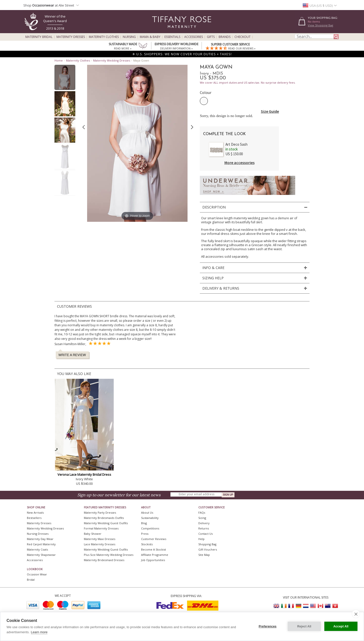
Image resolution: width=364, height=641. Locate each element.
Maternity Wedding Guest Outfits (106, 523)
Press (145, 534)
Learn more (39, 632)
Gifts (211, 37)
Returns (204, 528)
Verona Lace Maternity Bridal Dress (84, 474)
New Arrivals (35, 513)
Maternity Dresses (71, 37)
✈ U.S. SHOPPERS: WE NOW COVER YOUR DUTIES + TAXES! (182, 54)
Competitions (150, 528)
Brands (225, 37)
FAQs (202, 513)
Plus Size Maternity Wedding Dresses (109, 555)
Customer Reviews (154, 539)
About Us (147, 513)
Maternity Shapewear (41, 555)
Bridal (31, 580)
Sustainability (150, 518)
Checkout (242, 37)
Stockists (147, 544)
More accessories (239, 163)
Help (201, 539)
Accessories (194, 37)
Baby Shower (93, 534)
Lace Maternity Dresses (100, 544)
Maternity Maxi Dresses (100, 539)
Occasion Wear (37, 574)
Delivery (204, 523)
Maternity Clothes (104, 37)
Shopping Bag (207, 544)
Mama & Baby (150, 37)
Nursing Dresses (38, 534)
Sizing (202, 518)
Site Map (204, 555)
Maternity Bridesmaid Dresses (104, 560)
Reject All (304, 626)
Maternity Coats (37, 549)
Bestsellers (34, 518)
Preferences (268, 626)
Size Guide (270, 111)
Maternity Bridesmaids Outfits (104, 518)
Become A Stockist (154, 549)
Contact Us (205, 534)
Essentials (172, 37)
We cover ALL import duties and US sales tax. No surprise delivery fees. (248, 83)
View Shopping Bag (320, 25)
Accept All (341, 626)
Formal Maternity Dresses (101, 528)
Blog (144, 523)
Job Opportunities (153, 560)
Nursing (129, 37)
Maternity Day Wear (40, 539)
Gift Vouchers (208, 549)
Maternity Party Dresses (100, 513)
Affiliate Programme (155, 555)
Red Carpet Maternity (41, 544)
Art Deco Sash (236, 144)
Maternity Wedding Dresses (112, 60)
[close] (356, 614)
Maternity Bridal (39, 37)
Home (59, 60)
